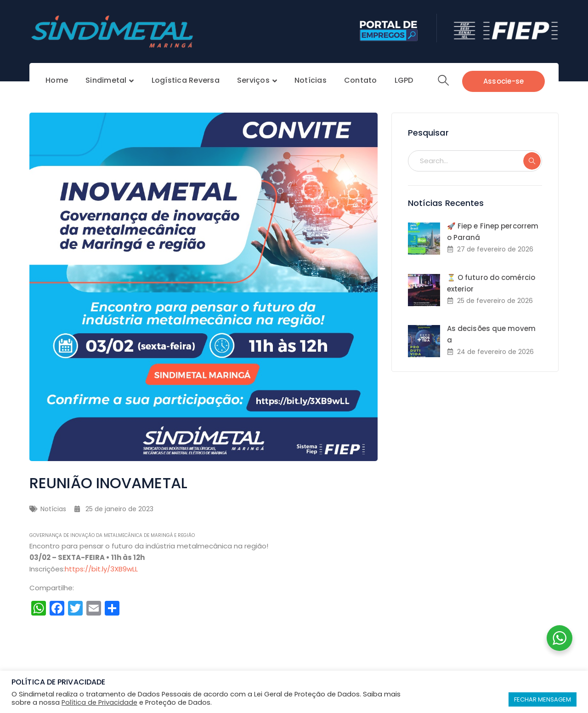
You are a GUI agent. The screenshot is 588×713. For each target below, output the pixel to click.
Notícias (53, 509)
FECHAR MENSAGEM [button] (543, 699)
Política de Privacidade (99, 702)
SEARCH (532, 161)
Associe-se (504, 81)
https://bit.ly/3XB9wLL (101, 569)
